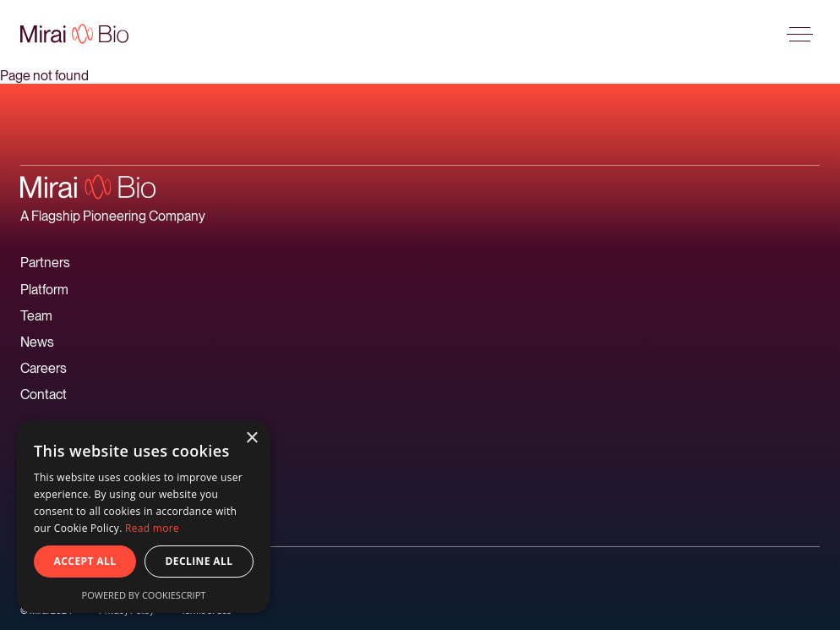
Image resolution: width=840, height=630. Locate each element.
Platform (44, 290)
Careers (44, 368)
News (37, 342)
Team (36, 316)
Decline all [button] (199, 561)
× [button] (251, 438)
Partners (45, 263)
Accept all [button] (85, 561)
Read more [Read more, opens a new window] (152, 528)
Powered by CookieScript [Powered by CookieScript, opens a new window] (144, 595)
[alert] (144, 517)
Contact (44, 394)
